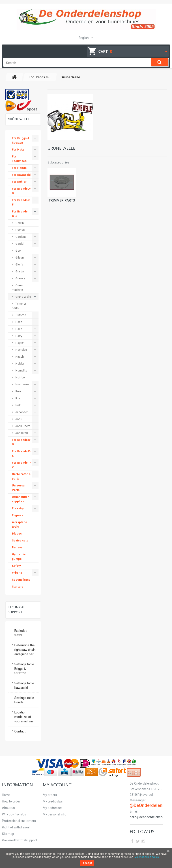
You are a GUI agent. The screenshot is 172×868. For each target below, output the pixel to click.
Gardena (21, 237)
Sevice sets (20, 540)
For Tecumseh (19, 159)
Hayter (19, 343)
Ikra (17, 398)
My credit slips (53, 801)
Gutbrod (20, 315)
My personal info (55, 814)
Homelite (21, 370)
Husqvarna (22, 384)
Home (6, 795)
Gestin (19, 223)
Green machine (17, 288)
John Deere (23, 426)
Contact (20, 731)
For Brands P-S (22, 453)
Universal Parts (19, 488)
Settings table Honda (24, 700)
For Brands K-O (21, 442)
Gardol (19, 244)
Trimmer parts (62, 200)
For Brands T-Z (21, 465)
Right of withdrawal (16, 827)
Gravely (20, 278)
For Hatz (18, 150)
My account (57, 785)
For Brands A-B (22, 191)
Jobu (18, 419)
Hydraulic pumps (19, 557)
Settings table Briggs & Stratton (24, 669)
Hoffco (20, 377)
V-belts (17, 573)
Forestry (18, 508)
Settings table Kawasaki (24, 685)
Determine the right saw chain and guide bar (25, 650)
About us (8, 808)
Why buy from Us (14, 814)
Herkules (21, 350)
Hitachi (20, 357)
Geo (18, 251)
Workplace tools (19, 524)
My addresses (53, 808)
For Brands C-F (22, 202)
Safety (16, 566)
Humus (20, 230)
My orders (50, 795)
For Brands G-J (20, 214)
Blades (17, 534)
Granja (19, 271)
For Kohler (19, 182)
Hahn (18, 322)
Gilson (19, 258)
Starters (18, 587)
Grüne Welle (23, 297)
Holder (19, 364)
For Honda (19, 168)
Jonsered (21, 433)
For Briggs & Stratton (21, 140)
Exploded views (21, 633)
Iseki (18, 405)
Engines (17, 515)
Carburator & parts (21, 476)
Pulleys (17, 547)
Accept (87, 863)
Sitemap (8, 834)
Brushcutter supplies (20, 499)
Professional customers (19, 821)
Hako (19, 329)
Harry (18, 336)
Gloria (19, 264)
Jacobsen (22, 412)
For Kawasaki (21, 175)
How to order (11, 801)
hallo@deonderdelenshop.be (150, 817)
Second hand (21, 580)
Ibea (18, 391)
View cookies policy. (147, 857)
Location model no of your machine (24, 717)
